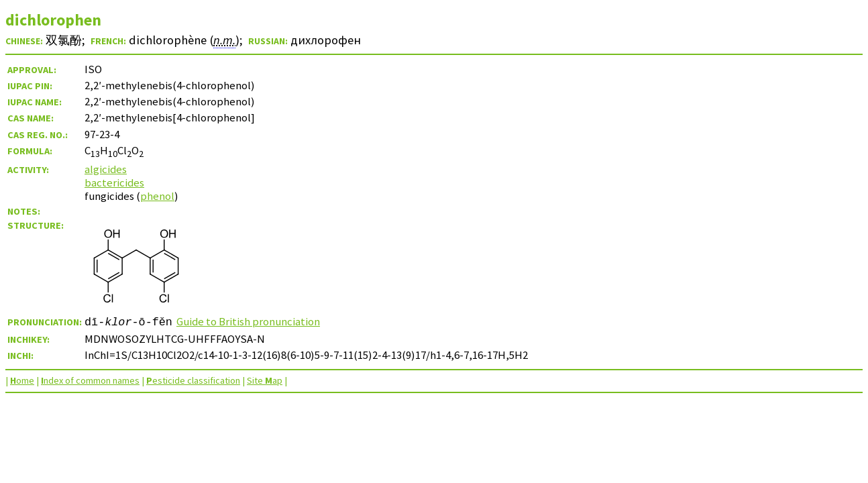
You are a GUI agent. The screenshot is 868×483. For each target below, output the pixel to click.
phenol (157, 196)
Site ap (265, 380)
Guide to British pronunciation (248, 321)
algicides (106, 169)
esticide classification (193, 380)
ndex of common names (90, 380)
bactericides (114, 182)
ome (22, 380)
